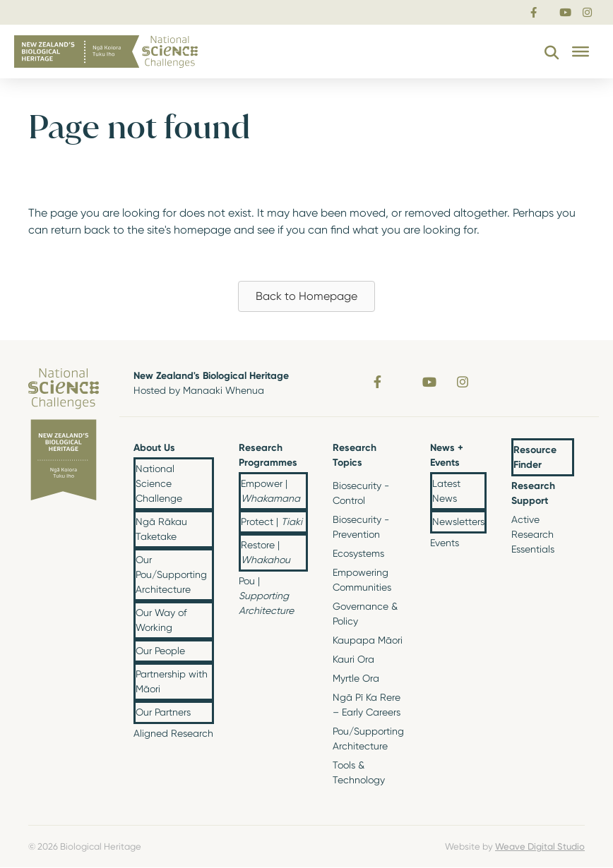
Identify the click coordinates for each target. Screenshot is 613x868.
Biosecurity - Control (361, 493)
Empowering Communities (362, 580)
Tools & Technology (359, 772)
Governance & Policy (365, 614)
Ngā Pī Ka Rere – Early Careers (367, 705)
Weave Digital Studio (540, 846)
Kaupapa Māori (368, 640)
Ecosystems (358, 553)
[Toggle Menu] (581, 52)
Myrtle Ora (356, 678)
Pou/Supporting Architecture (368, 739)
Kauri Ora (353, 659)
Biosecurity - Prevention (361, 527)
